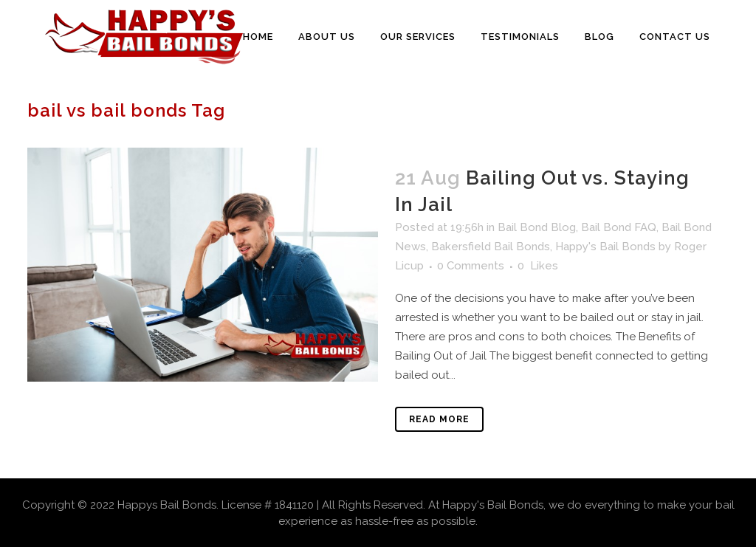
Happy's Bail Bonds (605, 247)
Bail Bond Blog (537, 227)
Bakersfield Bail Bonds (491, 247)
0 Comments (471, 266)
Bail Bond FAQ (619, 227)
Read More (439, 419)
